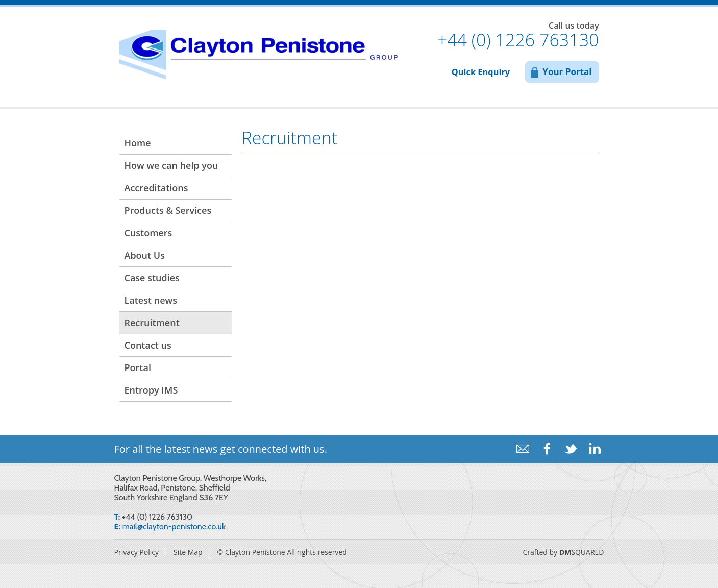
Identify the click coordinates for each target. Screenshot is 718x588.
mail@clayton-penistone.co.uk (174, 526)
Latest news (151, 300)
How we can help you (171, 165)
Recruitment (152, 323)
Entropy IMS (151, 390)
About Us (145, 255)
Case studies (152, 278)
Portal (138, 367)
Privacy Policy (137, 552)
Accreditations (156, 188)
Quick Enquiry (481, 72)
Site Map (188, 552)
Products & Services (168, 210)
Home (138, 143)
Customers (148, 233)
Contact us (148, 345)
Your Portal (567, 72)
